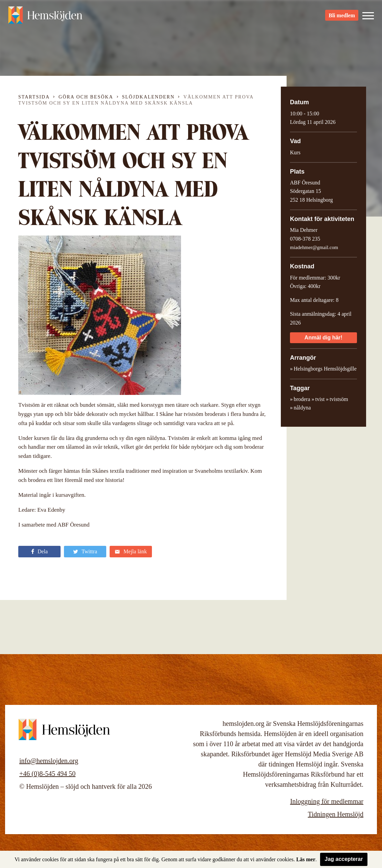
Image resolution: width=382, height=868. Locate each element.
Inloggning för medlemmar (327, 801)
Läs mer (306, 859)
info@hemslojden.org (49, 761)
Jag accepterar (344, 859)
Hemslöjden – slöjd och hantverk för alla (45, 17)
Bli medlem (342, 17)
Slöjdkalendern (149, 97)
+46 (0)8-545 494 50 (47, 774)
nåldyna (302, 408)
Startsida (34, 97)
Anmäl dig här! (323, 338)
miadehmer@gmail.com (314, 247)
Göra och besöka (86, 97)
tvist (320, 399)
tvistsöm (339, 399)
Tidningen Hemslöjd (336, 814)
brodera (302, 399)
